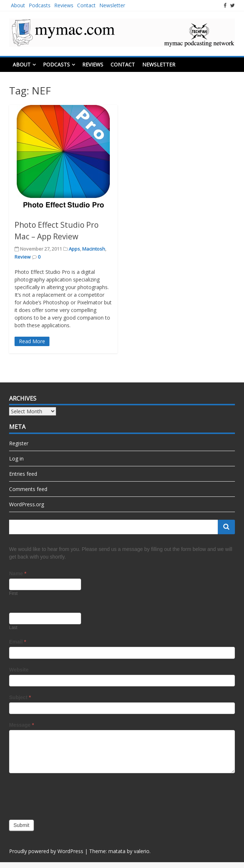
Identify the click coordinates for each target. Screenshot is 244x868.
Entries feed (23, 474)
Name (18, 573)
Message (22, 725)
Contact (86, 5)
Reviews (64, 5)
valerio (142, 851)
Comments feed (28, 489)
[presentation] (64, 795)
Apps (74, 249)
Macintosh (94, 249)
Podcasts (40, 5)
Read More (32, 341)
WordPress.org (27, 504)
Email (18, 642)
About (18, 5)
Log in (16, 459)
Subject (20, 697)
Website (19, 670)
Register (19, 443)
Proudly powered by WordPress (46, 851)
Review (23, 257)
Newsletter (112, 5)
